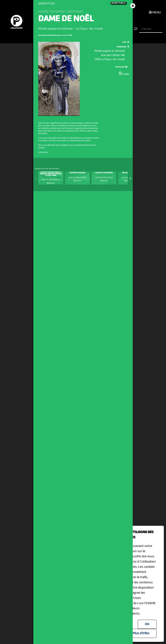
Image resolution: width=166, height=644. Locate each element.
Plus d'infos (141, 633)
